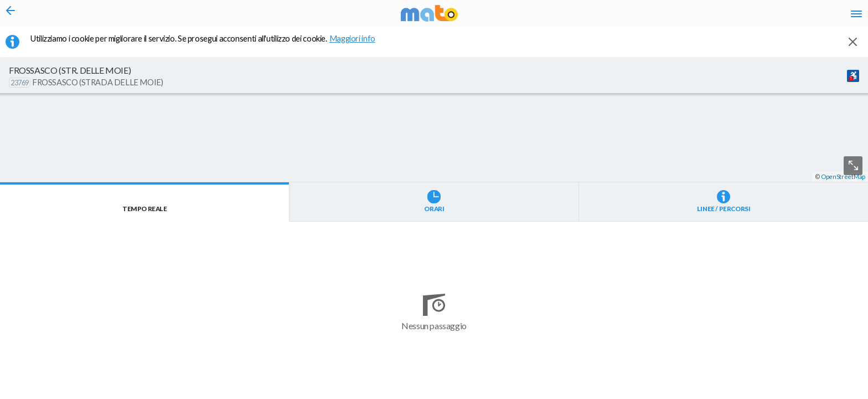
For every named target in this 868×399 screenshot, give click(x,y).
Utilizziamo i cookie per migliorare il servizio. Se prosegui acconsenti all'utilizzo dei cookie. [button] (210, 45)
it (697, 17)
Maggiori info (358, 45)
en (718, 17)
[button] (296, 366)
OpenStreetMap (843, 394)
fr (739, 17)
